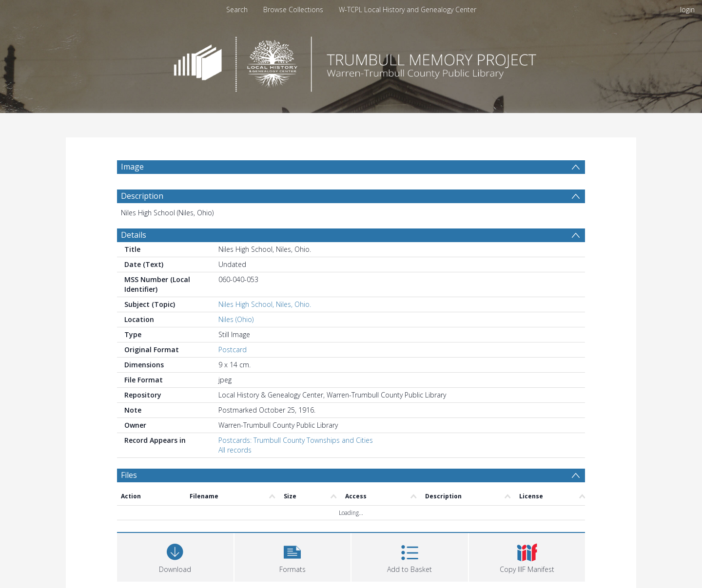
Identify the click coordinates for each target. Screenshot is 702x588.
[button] (293, 556)
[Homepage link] (351, 62)
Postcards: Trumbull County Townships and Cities (296, 440)
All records (235, 450)
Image (132, 167)
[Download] (175, 556)
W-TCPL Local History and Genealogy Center (408, 9)
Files (129, 475)
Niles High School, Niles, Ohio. (265, 304)
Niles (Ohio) (236, 319)
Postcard (233, 350)
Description (142, 196)
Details (134, 235)
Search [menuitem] (237, 9)
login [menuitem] (687, 9)
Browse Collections (293, 9)
